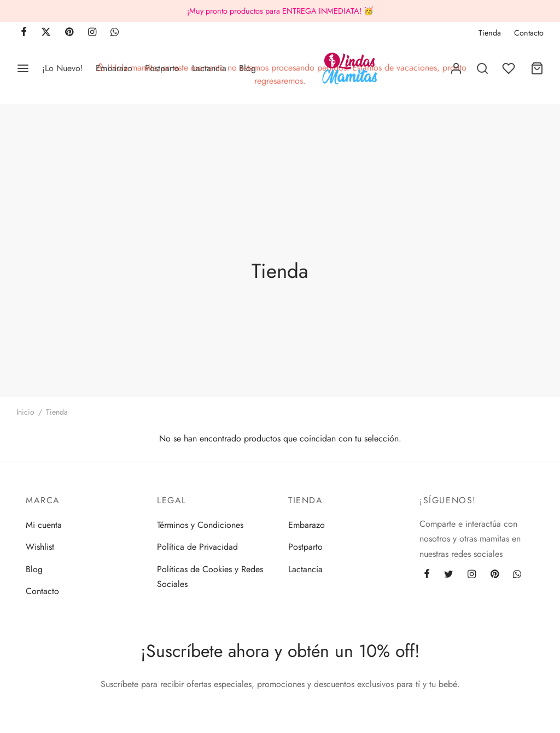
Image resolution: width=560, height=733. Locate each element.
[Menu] (23, 68)
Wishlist (40, 547)
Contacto (529, 33)
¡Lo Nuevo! (63, 68)
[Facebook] (24, 33)
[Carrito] (537, 68)
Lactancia (209, 68)
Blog (247, 68)
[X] (46, 33)
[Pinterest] (69, 33)
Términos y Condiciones (200, 525)
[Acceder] (456, 68)
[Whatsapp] (115, 33)
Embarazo (114, 68)
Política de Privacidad (197, 547)
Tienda (490, 33)
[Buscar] (482, 68)
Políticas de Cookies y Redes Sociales (210, 577)
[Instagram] (92, 33)
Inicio (25, 412)
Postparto (162, 68)
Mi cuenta (44, 525)
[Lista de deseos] (510, 68)
